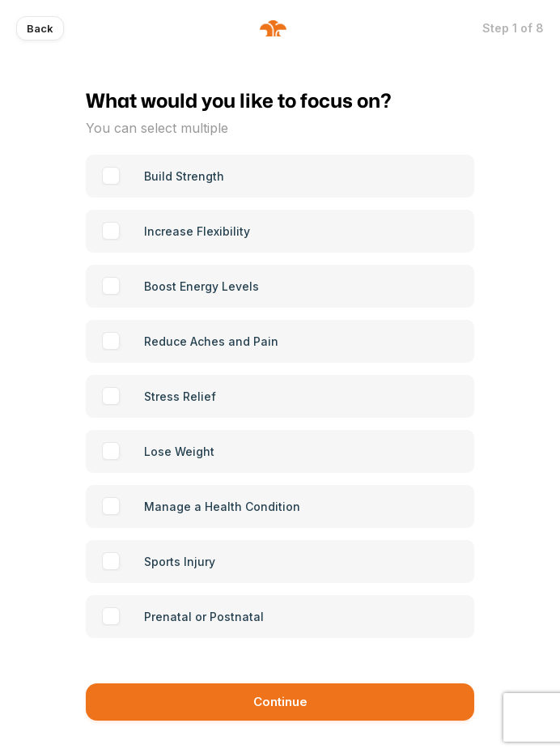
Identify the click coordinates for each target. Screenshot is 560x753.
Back (40, 28)
